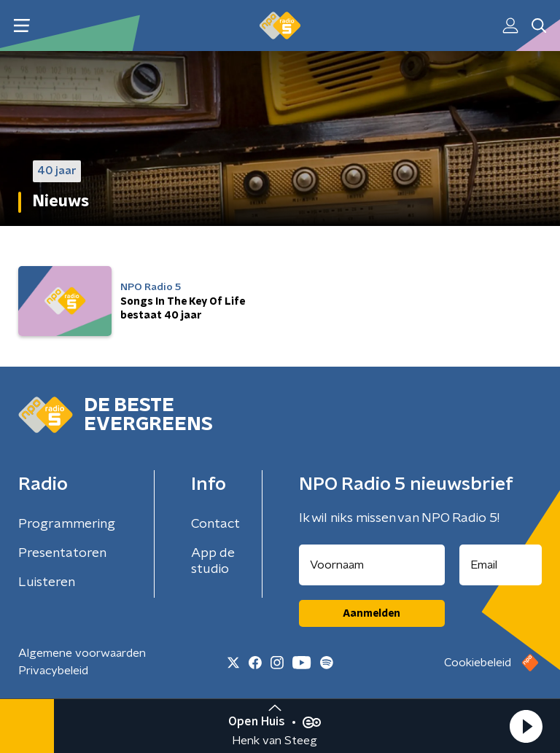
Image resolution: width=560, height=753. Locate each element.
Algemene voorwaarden (82, 653)
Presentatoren (62, 553)
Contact (215, 524)
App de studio (213, 561)
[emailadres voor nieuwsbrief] (501, 565)
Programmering (67, 524)
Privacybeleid (53, 671)
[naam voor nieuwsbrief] (372, 565)
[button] (526, 726)
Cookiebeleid (478, 663)
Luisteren (47, 582)
